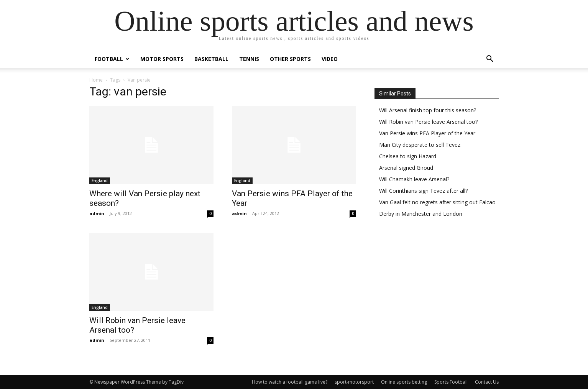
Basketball (211, 59)
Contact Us (487, 382)
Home (96, 80)
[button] (489, 60)
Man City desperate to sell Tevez (420, 145)
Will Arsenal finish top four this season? (428, 110)
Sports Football (451, 382)
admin (97, 213)
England (100, 181)
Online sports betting (404, 382)
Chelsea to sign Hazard (408, 156)
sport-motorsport (354, 382)
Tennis (249, 59)
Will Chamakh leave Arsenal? (414, 179)
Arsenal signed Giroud (406, 168)
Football (112, 59)
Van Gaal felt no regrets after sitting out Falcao (437, 202)
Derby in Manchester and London (421, 214)
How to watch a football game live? (290, 382)
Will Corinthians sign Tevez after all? (423, 191)
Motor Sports (162, 59)
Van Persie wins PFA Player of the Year (427, 133)
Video (330, 59)
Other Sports (290, 59)
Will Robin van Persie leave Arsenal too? (428, 122)
